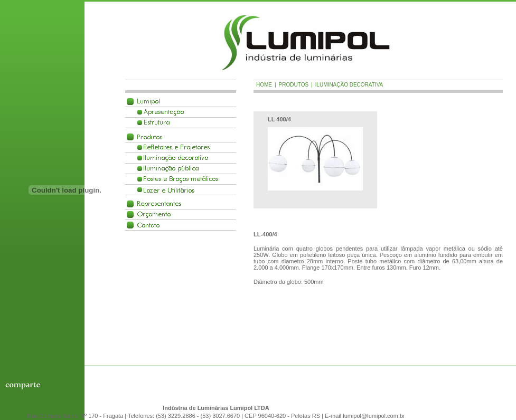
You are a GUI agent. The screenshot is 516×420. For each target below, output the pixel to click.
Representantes (159, 204)
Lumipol (148, 102)
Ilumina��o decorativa (176, 158)
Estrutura (157, 123)
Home (264, 85)
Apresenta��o (164, 112)
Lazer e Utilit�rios (169, 190)
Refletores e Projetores (177, 147)
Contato (148, 225)
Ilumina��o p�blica (171, 169)
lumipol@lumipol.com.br (374, 416)
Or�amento (154, 214)
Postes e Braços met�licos (181, 179)
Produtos (150, 137)
